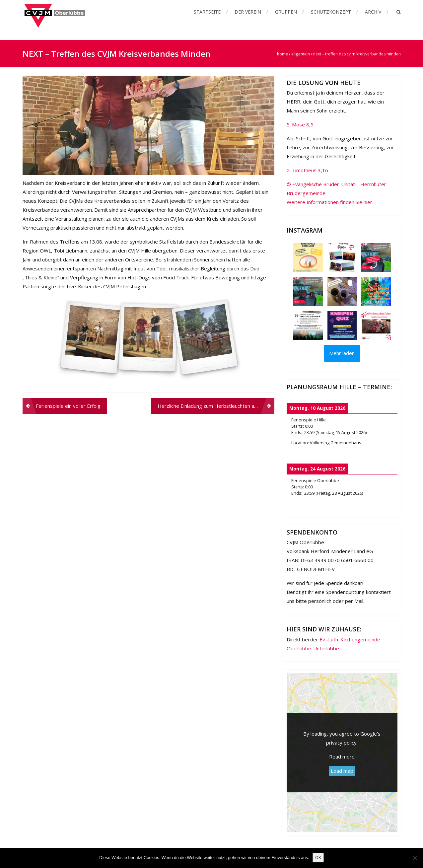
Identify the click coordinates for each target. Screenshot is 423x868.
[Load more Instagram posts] (342, 353)
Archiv (373, 12)
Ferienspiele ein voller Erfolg (68, 406)
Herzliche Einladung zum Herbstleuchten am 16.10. (216, 406)
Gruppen (286, 12)
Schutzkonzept (331, 12)
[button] (308, 257)
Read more (342, 757)
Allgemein (301, 54)
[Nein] (415, 858)
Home (282, 54)
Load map (342, 771)
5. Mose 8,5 (300, 124)
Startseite (207, 12)
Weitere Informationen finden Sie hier (329, 202)
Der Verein (248, 12)
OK (318, 857)
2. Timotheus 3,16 (307, 170)
